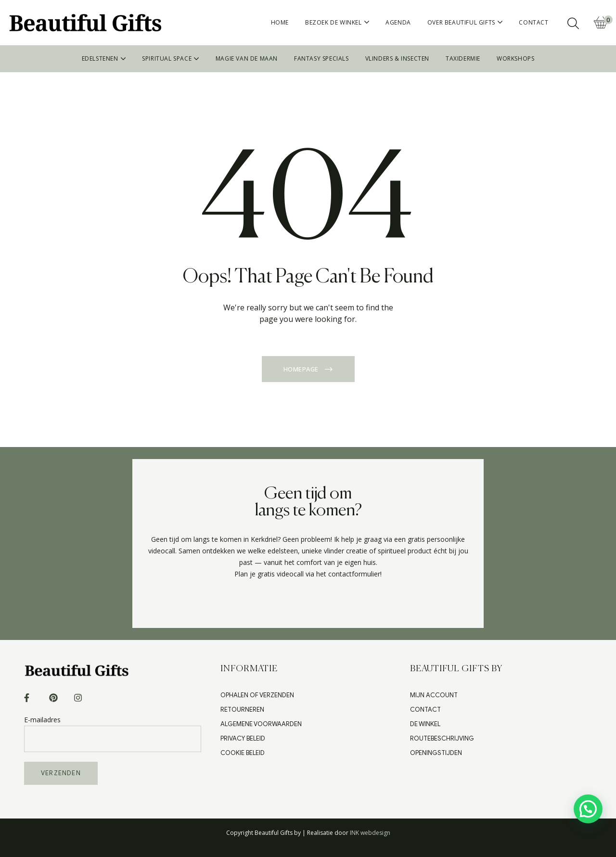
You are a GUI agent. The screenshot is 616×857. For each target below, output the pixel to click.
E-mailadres (113, 729)
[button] (588, 809)
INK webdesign (370, 833)
